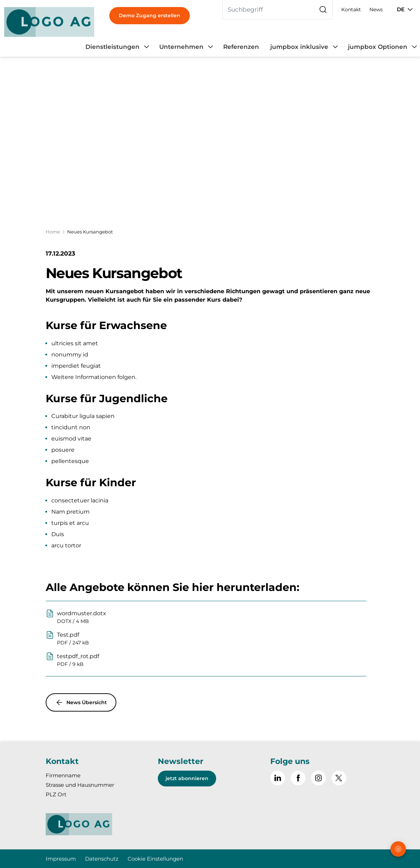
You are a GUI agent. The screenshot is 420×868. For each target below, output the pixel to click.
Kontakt (351, 9)
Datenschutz (102, 859)
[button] (399, 824)
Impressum (61, 859)
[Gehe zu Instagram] (318, 778)
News (376, 9)
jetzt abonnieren (187, 778)
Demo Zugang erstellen (150, 15)
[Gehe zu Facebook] (298, 778)
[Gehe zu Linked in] (278, 778)
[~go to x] (339, 778)
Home (53, 232)
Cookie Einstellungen (155, 859)
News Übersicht (81, 702)
